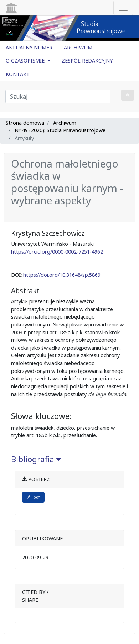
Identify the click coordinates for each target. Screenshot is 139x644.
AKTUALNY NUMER (29, 47)
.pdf (33, 497)
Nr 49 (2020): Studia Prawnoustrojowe (60, 130)
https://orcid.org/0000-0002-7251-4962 (57, 252)
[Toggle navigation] (123, 8)
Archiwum (65, 123)
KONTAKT (18, 74)
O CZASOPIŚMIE (26, 61)
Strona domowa (25, 123)
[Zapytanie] (58, 96)
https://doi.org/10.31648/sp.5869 (62, 275)
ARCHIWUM (78, 47)
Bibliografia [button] (36, 459)
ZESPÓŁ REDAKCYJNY (87, 61)
